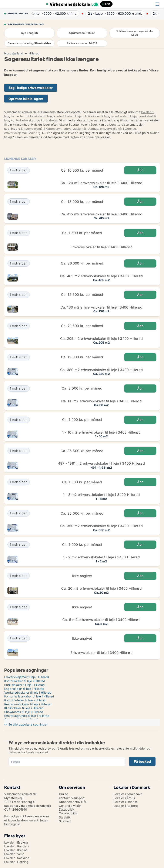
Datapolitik (67, 809)
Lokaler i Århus (124, 798)
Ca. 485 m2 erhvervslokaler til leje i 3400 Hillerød (101, 276)
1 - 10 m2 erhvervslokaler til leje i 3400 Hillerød (101, 432)
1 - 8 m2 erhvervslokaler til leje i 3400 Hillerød (101, 495)
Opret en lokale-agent (26, 99)
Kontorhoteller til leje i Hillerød (25, 700)
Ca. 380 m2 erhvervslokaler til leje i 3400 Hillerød (101, 370)
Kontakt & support (72, 798)
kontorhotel (49, 120)
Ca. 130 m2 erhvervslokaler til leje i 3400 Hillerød (101, 307)
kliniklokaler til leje (96, 116)
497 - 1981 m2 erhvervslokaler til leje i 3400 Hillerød (101, 463)
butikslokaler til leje (38, 116)
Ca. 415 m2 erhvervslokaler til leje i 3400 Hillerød (101, 214)
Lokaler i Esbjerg (16, 842)
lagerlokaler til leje (124, 116)
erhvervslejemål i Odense (118, 129)
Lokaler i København (128, 794)
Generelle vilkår (70, 806)
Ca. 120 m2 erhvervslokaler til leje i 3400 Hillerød (101, 183)
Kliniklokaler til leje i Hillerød (24, 708)
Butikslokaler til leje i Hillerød (25, 685)
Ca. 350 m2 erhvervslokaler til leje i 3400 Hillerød (101, 526)
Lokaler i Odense (126, 802)
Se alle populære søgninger (28, 724)
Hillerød (34, 53)
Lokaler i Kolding (16, 850)
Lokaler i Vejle (14, 854)
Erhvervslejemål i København (41, 129)
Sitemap (65, 821)
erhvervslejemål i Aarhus (81, 129)
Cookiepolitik (68, 813)
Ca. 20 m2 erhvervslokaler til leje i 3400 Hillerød (101, 588)
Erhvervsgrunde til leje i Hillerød (27, 716)
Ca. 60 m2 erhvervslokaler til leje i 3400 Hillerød (101, 401)
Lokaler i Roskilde (17, 858)
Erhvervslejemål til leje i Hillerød (27, 677)
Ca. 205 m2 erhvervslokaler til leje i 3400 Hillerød (101, 339)
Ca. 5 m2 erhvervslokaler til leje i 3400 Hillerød (101, 620)
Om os (63, 794)
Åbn (140, 170)
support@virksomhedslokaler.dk (28, 806)
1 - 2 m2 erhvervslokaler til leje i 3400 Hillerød (101, 557)
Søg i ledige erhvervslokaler (31, 88)
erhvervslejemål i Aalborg (22, 133)
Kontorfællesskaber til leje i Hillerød (29, 696)
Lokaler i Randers (17, 846)
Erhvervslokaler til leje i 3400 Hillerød (101, 247)
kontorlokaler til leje (68, 116)
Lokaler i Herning (16, 862)
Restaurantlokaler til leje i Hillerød (28, 704)
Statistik (65, 817)
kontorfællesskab (23, 120)
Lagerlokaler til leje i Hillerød (24, 689)
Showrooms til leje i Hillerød (24, 712)
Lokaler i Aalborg (126, 806)
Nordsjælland (14, 53)
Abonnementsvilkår (73, 802)
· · (54, 14)
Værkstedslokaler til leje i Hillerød (28, 692)
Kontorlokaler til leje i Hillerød (25, 681)
